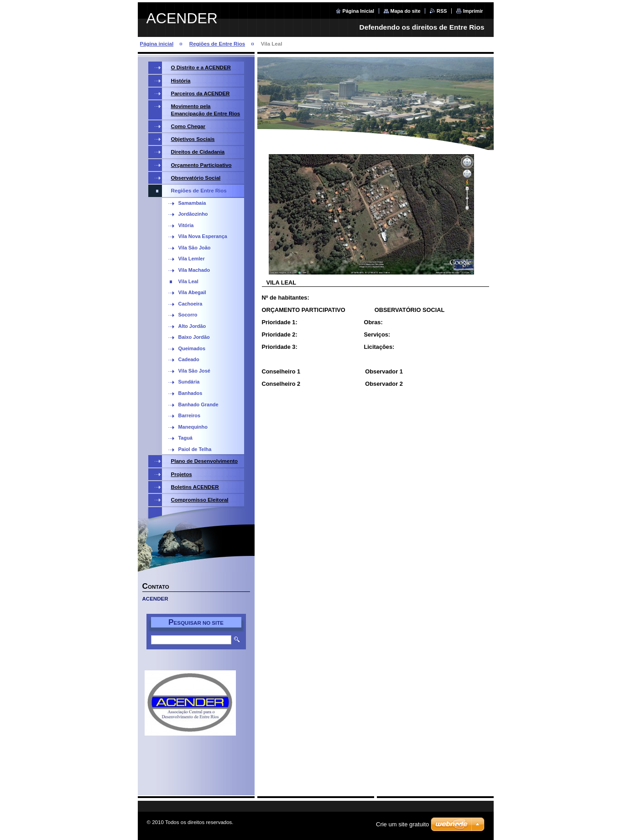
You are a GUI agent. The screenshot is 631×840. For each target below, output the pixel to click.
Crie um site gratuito (402, 824)
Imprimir (473, 11)
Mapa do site (406, 11)
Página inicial (157, 44)
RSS (442, 11)
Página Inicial (359, 11)
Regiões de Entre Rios (217, 44)
